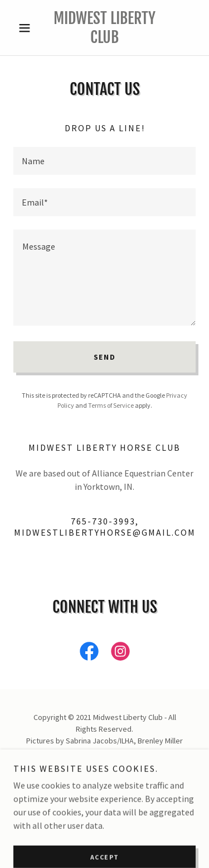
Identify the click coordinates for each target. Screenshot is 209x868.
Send (105, 357)
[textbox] (104, 161)
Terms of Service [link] (111, 405)
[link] (104, 28)
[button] (27, 28)
